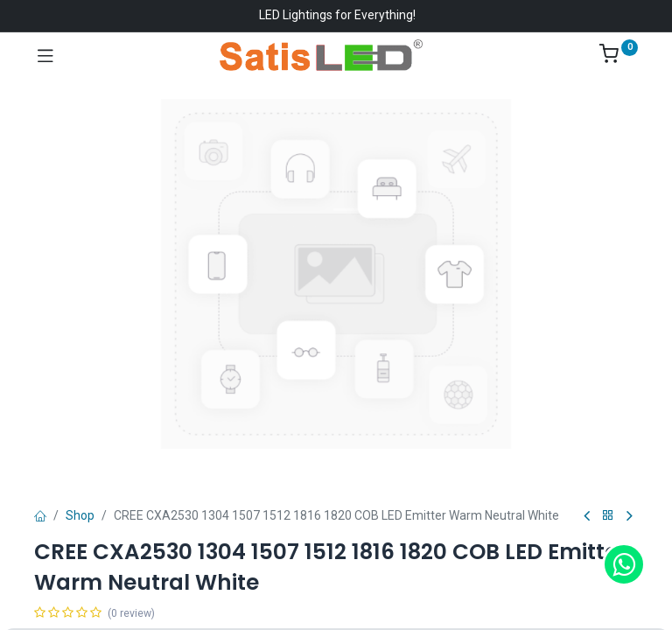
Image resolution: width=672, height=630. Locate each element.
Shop (80, 515)
